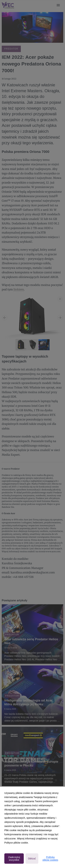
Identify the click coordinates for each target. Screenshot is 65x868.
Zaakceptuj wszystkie (14, 859)
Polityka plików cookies (50, 859)
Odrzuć (32, 859)
